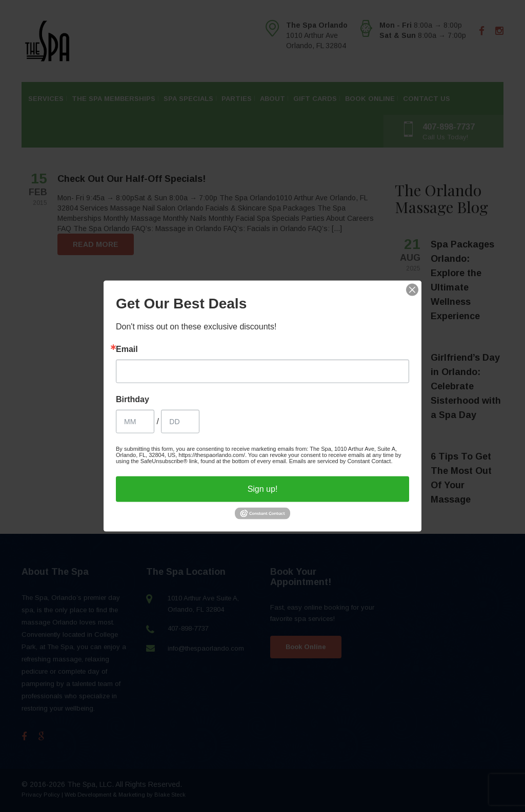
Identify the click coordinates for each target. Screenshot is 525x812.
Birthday (133, 399)
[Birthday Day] (180, 421)
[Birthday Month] (135, 421)
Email (127, 349)
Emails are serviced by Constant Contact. (341, 461)
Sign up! (263, 488)
